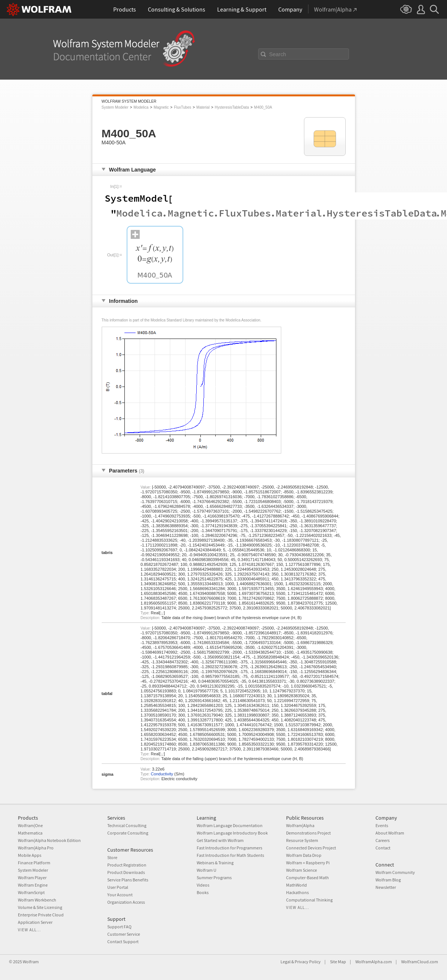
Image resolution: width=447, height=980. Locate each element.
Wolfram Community (395, 872)
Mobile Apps (30, 855)
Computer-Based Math (307, 877)
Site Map (338, 962)
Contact (383, 848)
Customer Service (124, 934)
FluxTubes (183, 107)
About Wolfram (390, 833)
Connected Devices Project (311, 848)
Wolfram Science (302, 870)
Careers (383, 840)
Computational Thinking (309, 900)
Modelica (141, 107)
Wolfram (31, 962)
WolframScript (31, 892)
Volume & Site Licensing (40, 907)
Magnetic (161, 107)
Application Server (35, 922)
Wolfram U (207, 870)
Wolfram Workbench (37, 900)
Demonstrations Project (308, 833)
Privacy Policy (308, 962)
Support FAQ (119, 927)
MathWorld (297, 885)
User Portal (118, 887)
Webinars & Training (215, 863)
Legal (286, 962)
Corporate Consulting (128, 833)
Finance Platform (34, 863)
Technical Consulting (127, 825)
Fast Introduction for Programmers (229, 848)
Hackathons (297, 892)
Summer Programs (214, 877)
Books (203, 892)
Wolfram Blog (388, 880)
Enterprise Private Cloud (41, 915)
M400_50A (263, 107)
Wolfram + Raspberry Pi (308, 863)
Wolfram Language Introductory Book (232, 833)
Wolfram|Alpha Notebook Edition (49, 840)
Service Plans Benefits (128, 880)
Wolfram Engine (33, 885)
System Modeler (115, 107)
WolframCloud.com (420, 962)
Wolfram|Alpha (300, 825)
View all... (29, 930)
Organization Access (126, 902)
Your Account (120, 895)
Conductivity (162, 774)
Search (278, 54)
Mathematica (30, 833)
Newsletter (386, 887)
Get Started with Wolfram (220, 840)
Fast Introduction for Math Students (230, 855)
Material (203, 107)
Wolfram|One (30, 825)
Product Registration (127, 865)
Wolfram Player (32, 877)
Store (112, 857)
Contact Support (123, 941)
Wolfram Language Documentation (230, 825)
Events (382, 825)
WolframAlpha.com (374, 962)
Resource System (302, 840)
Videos (203, 885)
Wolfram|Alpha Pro (36, 848)
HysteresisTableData (232, 107)
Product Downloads (126, 872)
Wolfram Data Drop (304, 855)
